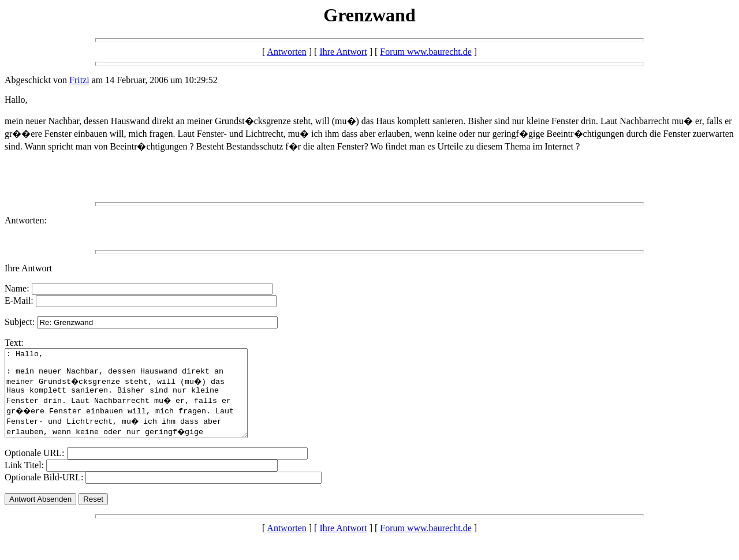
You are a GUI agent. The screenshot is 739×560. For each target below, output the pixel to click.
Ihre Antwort (343, 52)
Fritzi (79, 80)
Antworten (286, 52)
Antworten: (26, 220)
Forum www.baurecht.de (426, 52)
